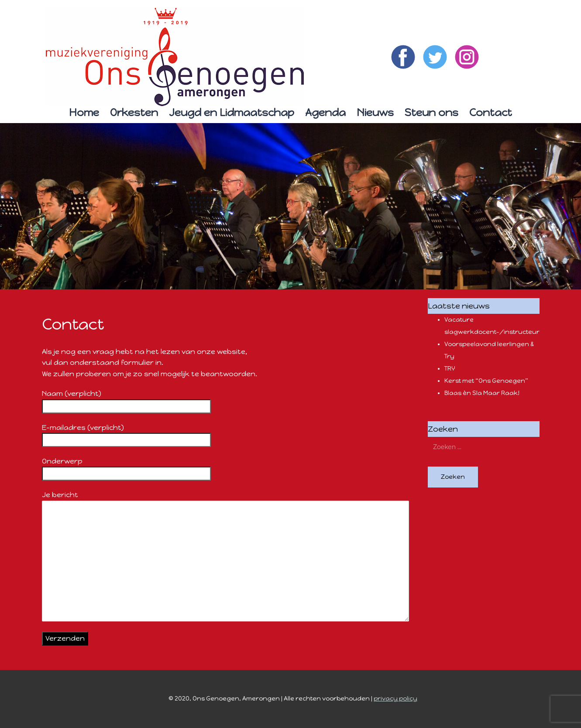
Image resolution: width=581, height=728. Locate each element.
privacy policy (395, 699)
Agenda (325, 112)
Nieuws (375, 112)
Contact (491, 112)
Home (84, 112)
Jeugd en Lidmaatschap (232, 112)
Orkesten (134, 112)
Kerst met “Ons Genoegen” (486, 381)
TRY (450, 369)
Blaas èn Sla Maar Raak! (482, 393)
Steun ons (431, 112)
